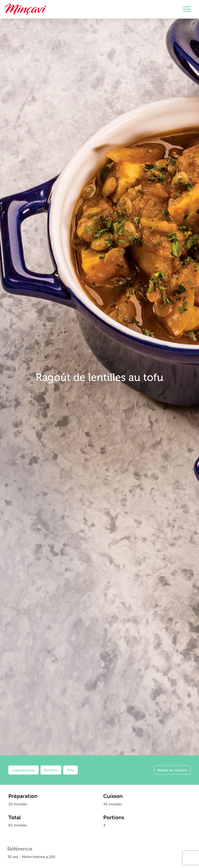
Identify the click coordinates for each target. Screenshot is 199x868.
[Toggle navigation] (187, 9)
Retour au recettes (172, 770)
